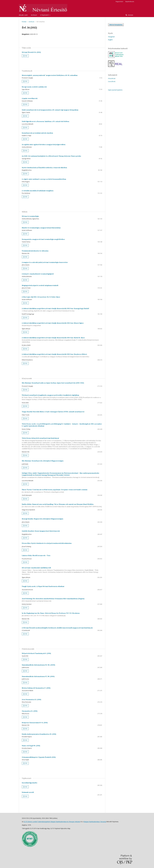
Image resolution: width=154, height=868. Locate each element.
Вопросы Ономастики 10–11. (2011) (35, 723)
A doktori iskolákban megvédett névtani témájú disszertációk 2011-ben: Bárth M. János (62, 340)
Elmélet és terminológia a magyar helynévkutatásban (41, 228)
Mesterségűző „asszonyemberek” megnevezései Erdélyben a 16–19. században (50, 75)
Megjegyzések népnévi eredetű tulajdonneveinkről (40, 285)
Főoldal (24, 22)
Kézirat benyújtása (116, 25)
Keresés (130, 15)
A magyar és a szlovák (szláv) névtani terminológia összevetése (45, 262)
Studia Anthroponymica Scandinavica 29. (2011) (39, 734)
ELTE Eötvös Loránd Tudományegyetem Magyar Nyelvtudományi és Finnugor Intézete (52, 822)
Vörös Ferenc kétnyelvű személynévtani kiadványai (62, 443)
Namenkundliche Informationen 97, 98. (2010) (38, 676)
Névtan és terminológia (30, 216)
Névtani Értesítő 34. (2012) (31, 52)
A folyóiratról (45, 15)
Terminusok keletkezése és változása (35, 251)
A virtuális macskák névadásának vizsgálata (38, 191)
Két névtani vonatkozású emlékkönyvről (62, 571)
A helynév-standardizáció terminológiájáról (38, 274)
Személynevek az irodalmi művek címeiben (37, 133)
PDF (26, 56)
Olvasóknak (112, 78)
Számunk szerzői (28, 792)
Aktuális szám (23, 15)
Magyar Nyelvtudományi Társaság (95, 822)
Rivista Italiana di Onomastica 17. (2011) (36, 688)
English (110, 40)
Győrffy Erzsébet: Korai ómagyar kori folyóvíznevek (41, 531)
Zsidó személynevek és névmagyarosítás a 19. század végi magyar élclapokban (50, 110)
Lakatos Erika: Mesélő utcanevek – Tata (36, 555)
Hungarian (111, 37)
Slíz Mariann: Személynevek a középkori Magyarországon (43, 461)
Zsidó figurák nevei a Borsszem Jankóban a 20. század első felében (46, 121)
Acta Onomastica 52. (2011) (31, 700)
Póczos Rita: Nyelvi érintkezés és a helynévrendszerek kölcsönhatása (47, 543)
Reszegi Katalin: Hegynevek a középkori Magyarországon (43, 519)
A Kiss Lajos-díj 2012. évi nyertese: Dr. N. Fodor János (41, 297)
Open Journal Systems (115, 90)
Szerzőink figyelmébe (30, 783)
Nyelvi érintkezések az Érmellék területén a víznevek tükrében (44, 168)
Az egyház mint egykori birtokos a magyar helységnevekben (44, 145)
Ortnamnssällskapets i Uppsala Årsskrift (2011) (39, 757)
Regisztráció (119, 2)
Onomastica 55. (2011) (30, 711)
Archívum (34, 15)
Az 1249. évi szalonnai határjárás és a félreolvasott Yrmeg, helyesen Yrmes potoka (51, 156)
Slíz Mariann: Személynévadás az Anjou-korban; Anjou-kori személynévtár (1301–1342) (53, 383)
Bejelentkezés (130, 2)
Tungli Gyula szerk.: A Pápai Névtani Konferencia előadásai (43, 586)
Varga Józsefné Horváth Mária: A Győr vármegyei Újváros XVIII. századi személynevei (53, 412)
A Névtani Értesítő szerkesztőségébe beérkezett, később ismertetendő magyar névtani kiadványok (57, 628)
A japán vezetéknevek (30, 98)
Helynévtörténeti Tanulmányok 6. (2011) (36, 653)
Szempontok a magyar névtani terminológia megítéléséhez (43, 239)
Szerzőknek (112, 81)
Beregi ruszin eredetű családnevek (34, 87)
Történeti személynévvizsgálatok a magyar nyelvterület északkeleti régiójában (62, 397)
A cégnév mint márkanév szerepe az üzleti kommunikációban (44, 179)
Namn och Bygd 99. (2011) (31, 746)
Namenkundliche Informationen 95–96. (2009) (38, 665)
